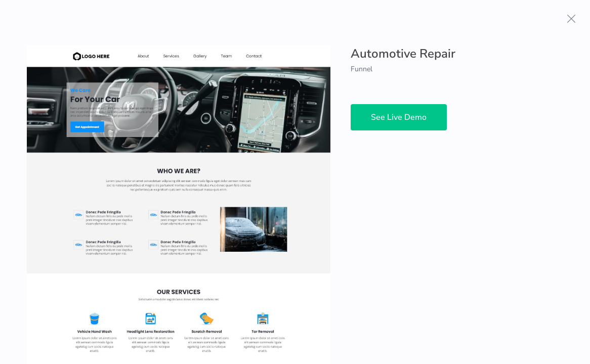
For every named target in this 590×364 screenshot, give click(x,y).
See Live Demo (399, 117)
